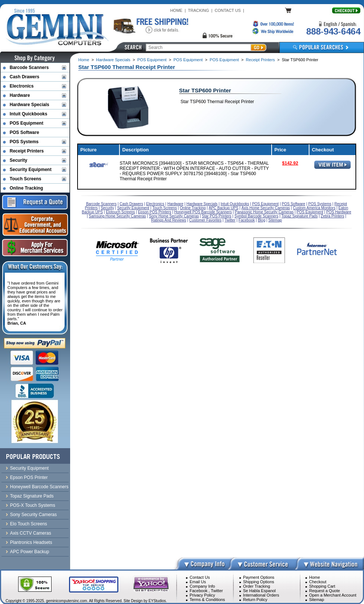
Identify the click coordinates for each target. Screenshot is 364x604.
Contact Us (200, 577)
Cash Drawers (24, 77)
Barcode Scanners (29, 68)
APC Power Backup (29, 552)
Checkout (318, 582)
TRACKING (199, 10)
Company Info (202, 586)
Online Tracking (26, 188)
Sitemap (317, 600)
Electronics (22, 86)
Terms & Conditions (207, 600)
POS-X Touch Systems (33, 505)
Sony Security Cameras (33, 515)
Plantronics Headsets (31, 542)
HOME (176, 10)
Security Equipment (31, 170)
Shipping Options (259, 582)
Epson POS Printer (29, 477)
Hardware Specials (113, 60)
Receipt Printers (260, 60)
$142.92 (290, 163)
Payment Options (259, 577)
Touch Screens (25, 179)
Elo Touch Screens (29, 524)
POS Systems (24, 142)
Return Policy (255, 600)
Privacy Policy (202, 595)
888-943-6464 (333, 31)
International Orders (261, 595)
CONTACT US (228, 10)
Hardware (20, 95)
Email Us (198, 582)
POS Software (24, 132)
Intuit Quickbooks (28, 114)
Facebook (199, 591)
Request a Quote (324, 591)
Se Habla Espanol (259, 591)
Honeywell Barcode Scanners (39, 487)
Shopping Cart (322, 586)
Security (18, 160)
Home (84, 60)
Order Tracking (257, 586)
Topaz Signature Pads (32, 496)
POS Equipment (152, 60)
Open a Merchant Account (333, 595)
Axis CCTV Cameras (31, 533)
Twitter (217, 591)
